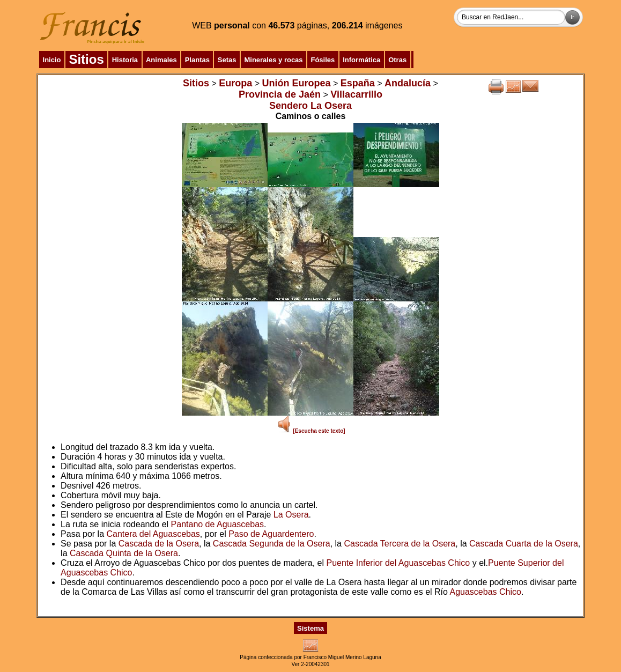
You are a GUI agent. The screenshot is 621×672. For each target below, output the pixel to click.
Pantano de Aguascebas (217, 524)
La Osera (291, 515)
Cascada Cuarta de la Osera (524, 544)
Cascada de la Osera (159, 544)
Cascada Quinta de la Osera (124, 553)
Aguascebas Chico (486, 592)
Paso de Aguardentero (271, 534)
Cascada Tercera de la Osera (400, 544)
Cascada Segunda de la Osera (272, 544)
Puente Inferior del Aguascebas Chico (398, 563)
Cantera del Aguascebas (153, 534)
